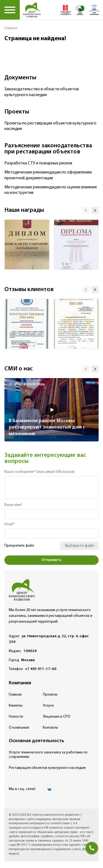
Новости (16, 717)
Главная (11, 28)
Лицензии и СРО (57, 717)
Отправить (51, 560)
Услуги (48, 706)
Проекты (50, 695)
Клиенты (16, 706)
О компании (19, 728)
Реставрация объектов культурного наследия (47, 768)
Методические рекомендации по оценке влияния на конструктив (51, 190)
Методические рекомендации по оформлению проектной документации (48, 175)
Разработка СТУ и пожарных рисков (38, 163)
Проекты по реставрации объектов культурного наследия (50, 126)
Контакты (50, 728)
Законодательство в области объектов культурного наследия (42, 92)
